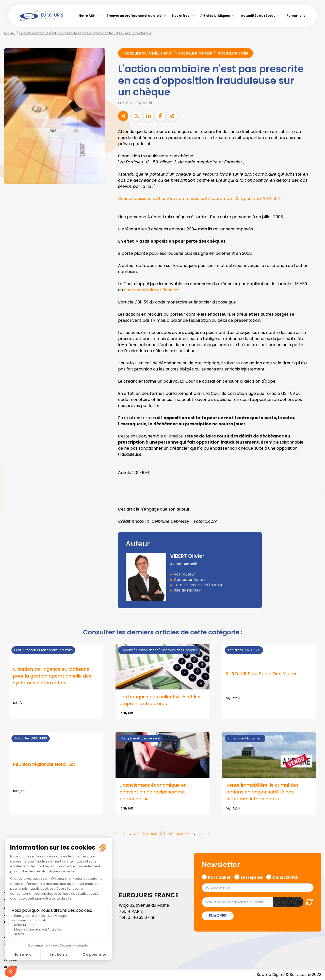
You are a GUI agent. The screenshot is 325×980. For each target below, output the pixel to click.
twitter (315, 470)
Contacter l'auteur (190, 580)
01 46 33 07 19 (141, 918)
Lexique (10, 960)
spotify (315, 510)
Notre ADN (87, 16)
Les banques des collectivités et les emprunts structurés (160, 700)
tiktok (315, 520)
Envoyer (218, 916)
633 (137, 834)
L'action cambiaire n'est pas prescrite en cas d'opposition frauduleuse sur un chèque (85, 33)
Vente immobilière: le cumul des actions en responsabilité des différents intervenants (262, 792)
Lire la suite (269, 682)
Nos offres (181, 16)
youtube (315, 490)
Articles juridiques (215, 16)
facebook (315, 460)
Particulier (219, 877)
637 (171, 834)
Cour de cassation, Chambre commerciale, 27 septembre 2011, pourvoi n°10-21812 (199, 199)
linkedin (315, 480)
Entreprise (251, 877)
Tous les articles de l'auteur (198, 585)
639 (189, 834)
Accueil (10, 33)
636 (163, 834)
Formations (296, 16)
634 (145, 834)
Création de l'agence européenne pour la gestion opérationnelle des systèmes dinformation (52, 676)
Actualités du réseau (258, 16)
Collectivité (285, 877)
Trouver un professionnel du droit (134, 16)
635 (154, 834)
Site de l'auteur (187, 590)
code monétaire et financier (152, 290)
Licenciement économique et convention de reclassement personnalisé (153, 792)
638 (180, 834)
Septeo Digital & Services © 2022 (289, 975)
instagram (315, 500)
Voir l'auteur (184, 575)
